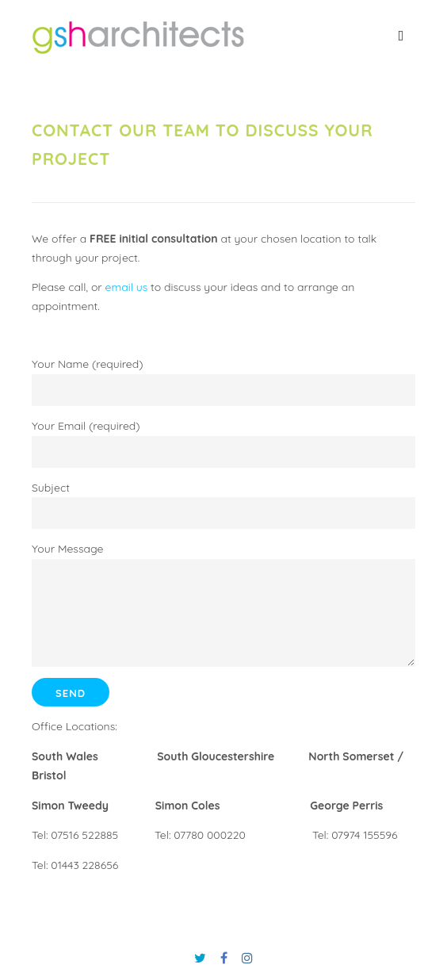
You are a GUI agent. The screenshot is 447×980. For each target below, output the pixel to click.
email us (127, 287)
